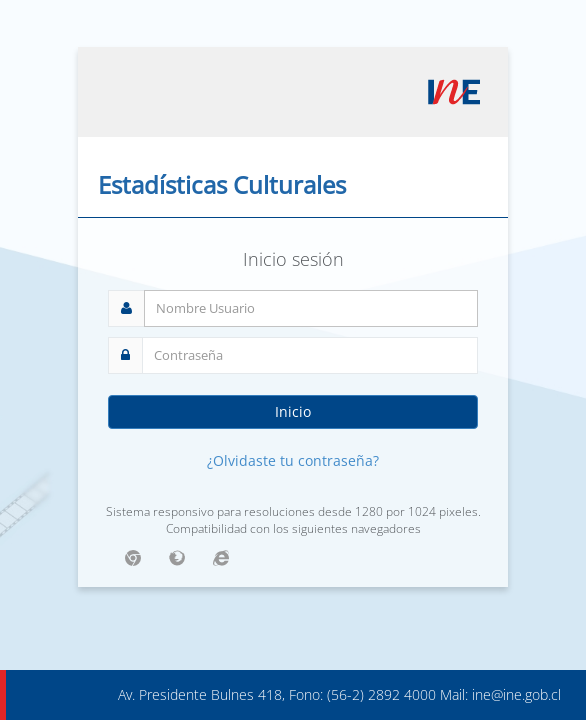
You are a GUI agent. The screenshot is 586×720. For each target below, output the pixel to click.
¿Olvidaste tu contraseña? (293, 460)
